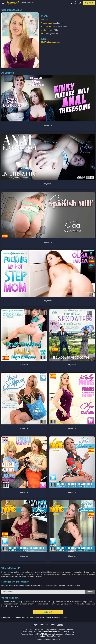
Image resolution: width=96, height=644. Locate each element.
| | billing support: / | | (34, 618)
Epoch (32, 634)
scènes (23, 3)
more (31, 3)
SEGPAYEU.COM (42, 634)
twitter (65, 618)
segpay (48, 618)
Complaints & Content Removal (48, 636)
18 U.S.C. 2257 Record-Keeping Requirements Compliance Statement (48, 630)
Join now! (48, 612)
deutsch (52, 625)
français (60, 625)
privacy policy (69, 632)
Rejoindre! (89, 3)
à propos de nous (8, 618)
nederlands (44, 625)
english (36, 625)
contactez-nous (21, 618)
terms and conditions (52, 632)
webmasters (57, 618)
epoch (42, 618)
